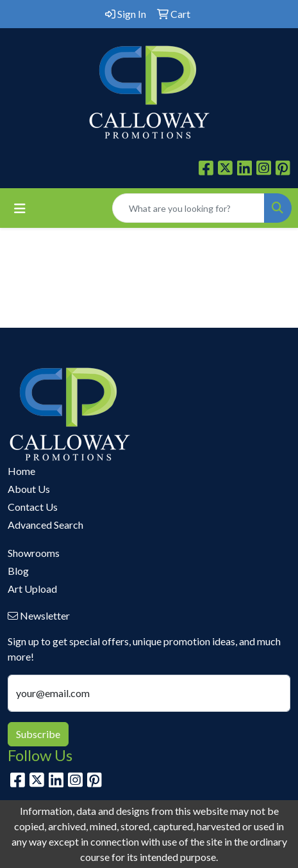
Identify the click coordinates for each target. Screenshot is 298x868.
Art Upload (32, 589)
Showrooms (34, 553)
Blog (18, 571)
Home (21, 471)
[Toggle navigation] (20, 208)
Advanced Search (46, 525)
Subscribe (38, 734)
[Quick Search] (188, 208)
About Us (29, 489)
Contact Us (33, 507)
